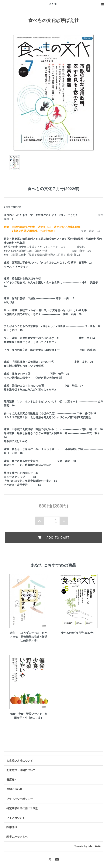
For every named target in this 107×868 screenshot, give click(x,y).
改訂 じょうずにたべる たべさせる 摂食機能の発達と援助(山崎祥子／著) (29, 637)
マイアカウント (16, 818)
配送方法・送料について (21, 770)
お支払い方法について (20, 761)
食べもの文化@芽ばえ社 (53, 20)
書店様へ (12, 780)
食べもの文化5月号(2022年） (78, 633)
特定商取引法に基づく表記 (22, 808)
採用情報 (12, 827)
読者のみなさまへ (17, 837)
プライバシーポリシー (20, 799)
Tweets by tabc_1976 (88, 846)
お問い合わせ (14, 789)
